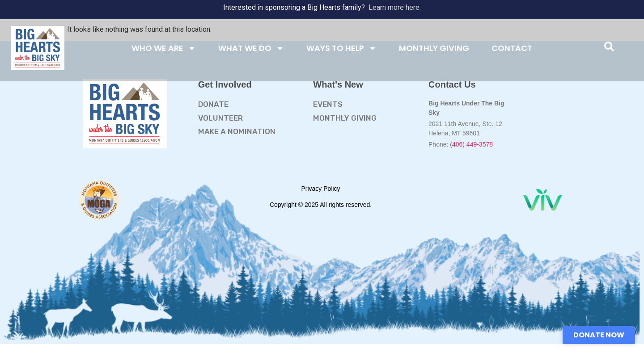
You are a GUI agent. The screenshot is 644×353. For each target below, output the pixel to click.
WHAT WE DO (251, 48)
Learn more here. (395, 7)
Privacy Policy (320, 189)
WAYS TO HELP (341, 48)
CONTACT (512, 48)
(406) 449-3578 (471, 144)
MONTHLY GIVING (434, 48)
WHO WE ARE (164, 48)
